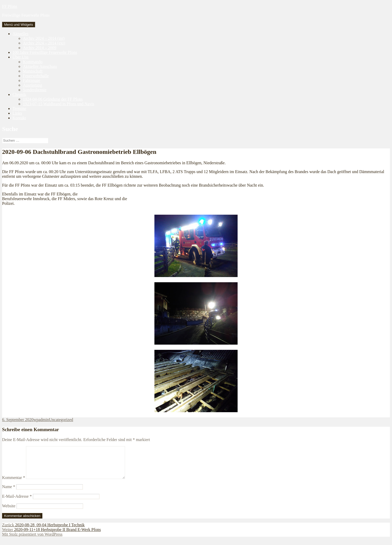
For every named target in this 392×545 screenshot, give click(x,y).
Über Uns (21, 57)
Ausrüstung (32, 85)
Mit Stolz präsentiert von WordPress (32, 540)
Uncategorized (61, 420)
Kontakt (19, 118)
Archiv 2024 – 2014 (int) (44, 38)
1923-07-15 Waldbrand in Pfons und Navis (58, 104)
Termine (19, 109)
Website (9, 512)
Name (9, 493)
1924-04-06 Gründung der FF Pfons (53, 99)
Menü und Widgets (19, 25)
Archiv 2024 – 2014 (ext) (44, 43)
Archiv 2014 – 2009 (40, 48)
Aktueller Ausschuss (40, 66)
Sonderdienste (35, 90)
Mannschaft (33, 71)
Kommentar (14, 484)
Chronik (19, 94)
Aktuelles (20, 34)
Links (17, 113)
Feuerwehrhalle (36, 76)
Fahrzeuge (32, 80)
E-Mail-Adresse (17, 503)
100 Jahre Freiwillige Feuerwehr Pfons (45, 52)
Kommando (33, 62)
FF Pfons (10, 6)
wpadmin (41, 420)
